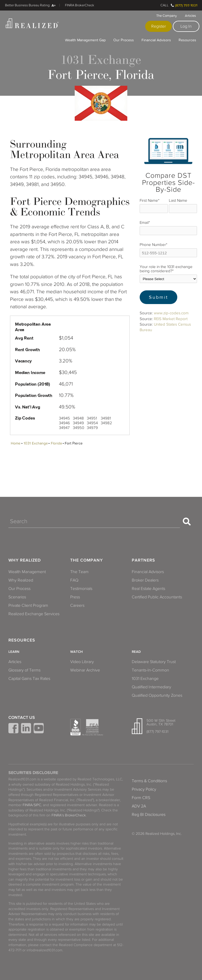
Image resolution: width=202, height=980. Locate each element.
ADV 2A (139, 806)
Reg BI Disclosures (149, 815)
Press (75, 597)
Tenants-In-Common (150, 670)
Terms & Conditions (149, 781)
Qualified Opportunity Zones (157, 695)
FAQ (74, 580)
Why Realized (25, 560)
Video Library (82, 662)
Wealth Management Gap (85, 40)
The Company (166, 16)
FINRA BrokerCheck (80, 5)
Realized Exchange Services (34, 614)
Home (16, 443)
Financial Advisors (156, 40)
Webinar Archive (85, 670)
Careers (77, 605)
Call (165, 5)
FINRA (28, 805)
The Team (79, 572)
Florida (56, 443)
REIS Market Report (171, 319)
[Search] (94, 522)
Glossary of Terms (24, 670)
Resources (187, 40)
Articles (190, 16)
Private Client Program (28, 605)
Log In (186, 26)
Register (159, 26)
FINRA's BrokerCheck (69, 815)
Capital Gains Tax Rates (29, 679)
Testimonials (81, 589)
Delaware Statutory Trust (154, 662)
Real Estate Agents (148, 589)
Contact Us (22, 718)
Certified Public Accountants (157, 597)
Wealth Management (27, 572)
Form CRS (141, 798)
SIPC (37, 805)
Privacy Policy (144, 789)
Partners (143, 560)
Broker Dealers (145, 580)
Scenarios (17, 597)
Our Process (124, 40)
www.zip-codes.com (171, 313)
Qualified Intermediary (151, 687)
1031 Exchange (36, 443)
